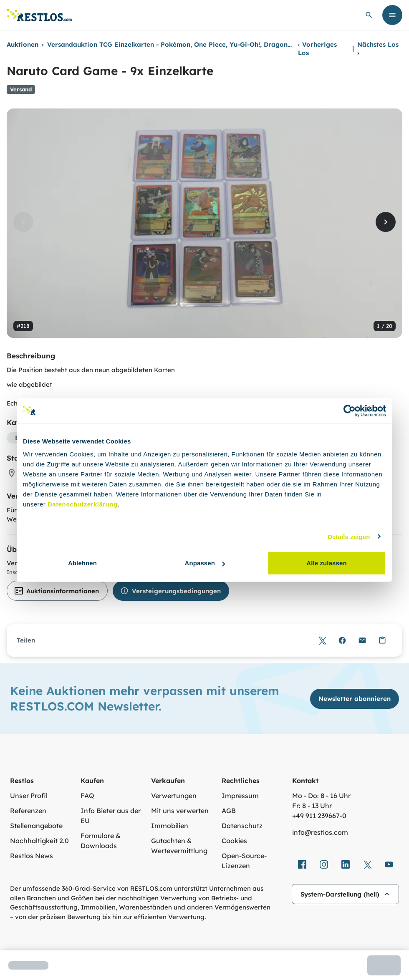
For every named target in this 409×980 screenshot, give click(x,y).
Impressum (240, 796)
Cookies (234, 841)
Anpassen (205, 563)
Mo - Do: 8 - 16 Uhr (321, 796)
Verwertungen (174, 796)
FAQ (87, 796)
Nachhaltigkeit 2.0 (39, 841)
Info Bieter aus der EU (111, 816)
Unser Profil (29, 796)
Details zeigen (349, 536)
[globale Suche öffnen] (369, 15)
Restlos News (32, 856)
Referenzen (28, 811)
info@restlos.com (320, 832)
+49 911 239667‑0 (319, 816)
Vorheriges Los (317, 49)
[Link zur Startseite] (39, 15)
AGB (229, 811)
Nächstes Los (378, 49)
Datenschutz (242, 826)
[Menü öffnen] (392, 15)
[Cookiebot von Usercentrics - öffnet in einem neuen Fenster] (350, 411)
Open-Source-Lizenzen (244, 861)
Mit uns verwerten (180, 811)
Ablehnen (82, 563)
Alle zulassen (326, 563)
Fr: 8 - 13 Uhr (312, 806)
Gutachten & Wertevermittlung (179, 846)
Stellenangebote (36, 826)
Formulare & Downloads (101, 841)
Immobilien (170, 826)
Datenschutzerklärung (83, 504)
